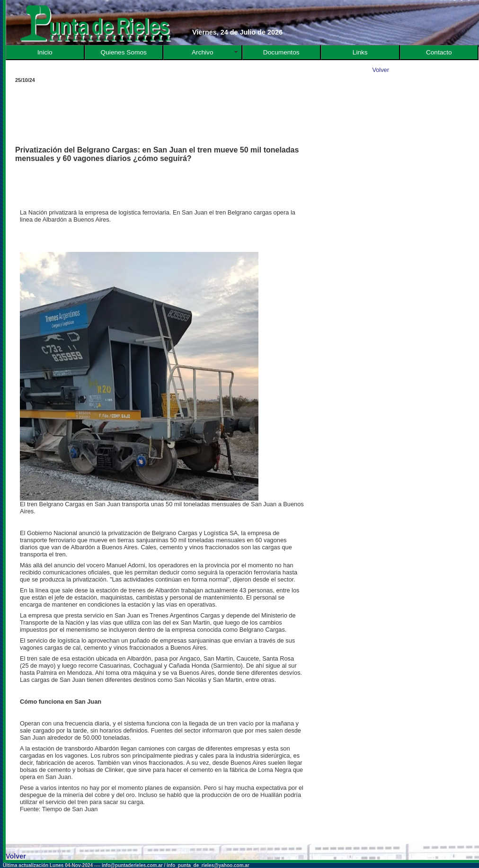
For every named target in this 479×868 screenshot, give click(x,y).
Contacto (439, 52)
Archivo (203, 52)
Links (360, 52)
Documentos (281, 52)
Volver (381, 70)
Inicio (45, 52)
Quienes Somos (124, 52)
